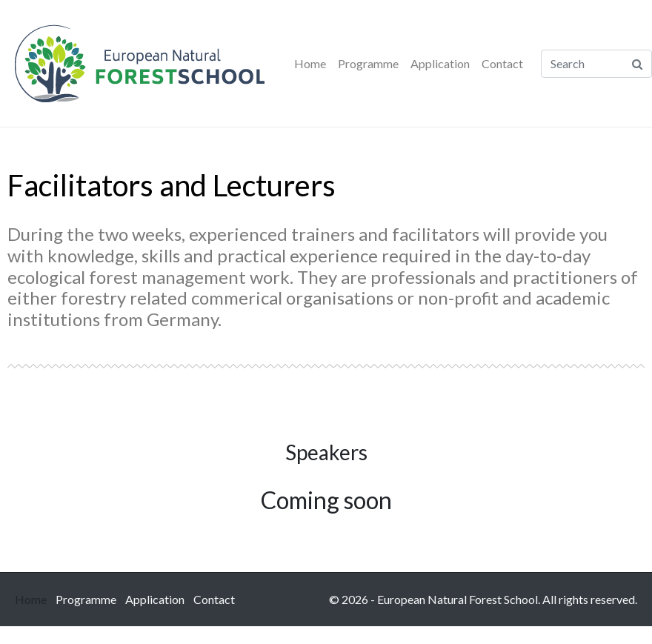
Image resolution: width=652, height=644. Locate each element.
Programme (368, 63)
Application (440, 63)
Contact (502, 63)
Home (310, 63)
